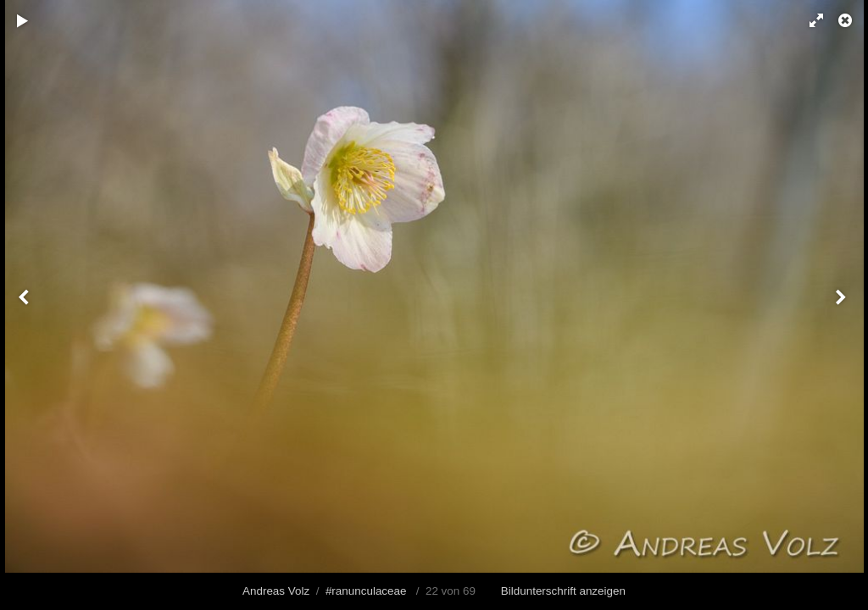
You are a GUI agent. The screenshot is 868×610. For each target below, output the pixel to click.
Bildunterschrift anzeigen (563, 591)
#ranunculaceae (366, 591)
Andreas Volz (276, 591)
